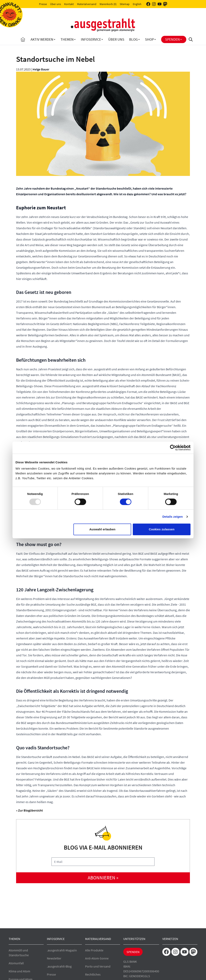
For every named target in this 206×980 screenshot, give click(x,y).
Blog (133, 39)
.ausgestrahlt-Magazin (62, 950)
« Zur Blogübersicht (29, 810)
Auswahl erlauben (102, 529)
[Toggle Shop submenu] (155, 39)
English (137, 4)
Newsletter (54, 958)
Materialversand (87, 4)
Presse (43, 4)
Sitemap (125, 4)
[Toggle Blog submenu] (139, 39)
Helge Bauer (41, 69)
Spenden (173, 39)
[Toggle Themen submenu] (75, 39)
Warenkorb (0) (108, 4)
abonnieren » (103, 878)
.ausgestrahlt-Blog (59, 966)
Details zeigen (173, 517)
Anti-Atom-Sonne (97, 958)
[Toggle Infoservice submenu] (102, 39)
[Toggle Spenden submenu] (181, 39)
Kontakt (69, 4)
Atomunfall (16, 963)
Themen (67, 39)
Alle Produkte (94, 950)
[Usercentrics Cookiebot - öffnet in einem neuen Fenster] (173, 448)
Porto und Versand (98, 966)
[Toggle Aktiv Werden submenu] (55, 39)
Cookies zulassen (162, 529)
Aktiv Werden (42, 39)
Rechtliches (93, 974)
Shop (149, 39)
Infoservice (91, 39)
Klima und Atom (19, 971)
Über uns (56, 4)
